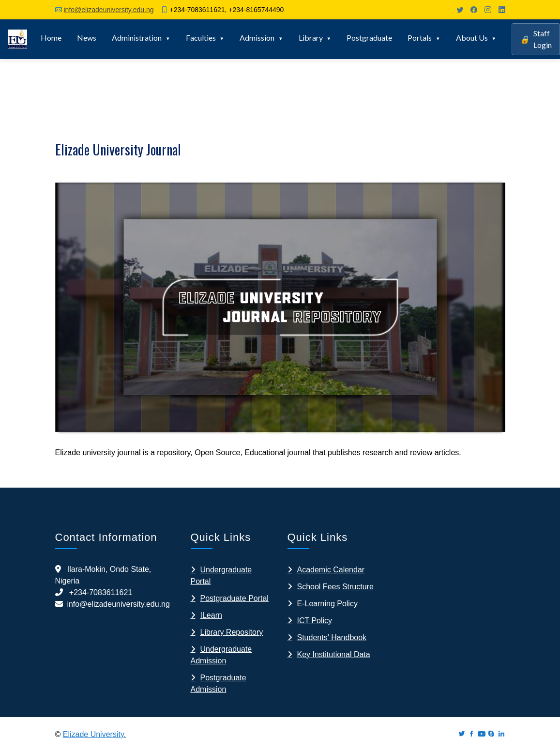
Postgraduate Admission (219, 683)
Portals (420, 38)
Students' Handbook (332, 637)
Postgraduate (369, 38)
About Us (472, 38)
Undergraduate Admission (221, 655)
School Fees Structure (335, 587)
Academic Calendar (331, 570)
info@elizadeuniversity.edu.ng (109, 10)
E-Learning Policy (327, 604)
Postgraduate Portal (235, 598)
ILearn (211, 615)
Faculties (201, 38)
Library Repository (232, 632)
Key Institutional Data (334, 654)
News (87, 38)
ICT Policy (315, 621)
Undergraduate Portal (221, 576)
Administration (137, 38)
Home (51, 38)
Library (311, 38)
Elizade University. (94, 734)
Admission (257, 38)
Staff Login (536, 39)
